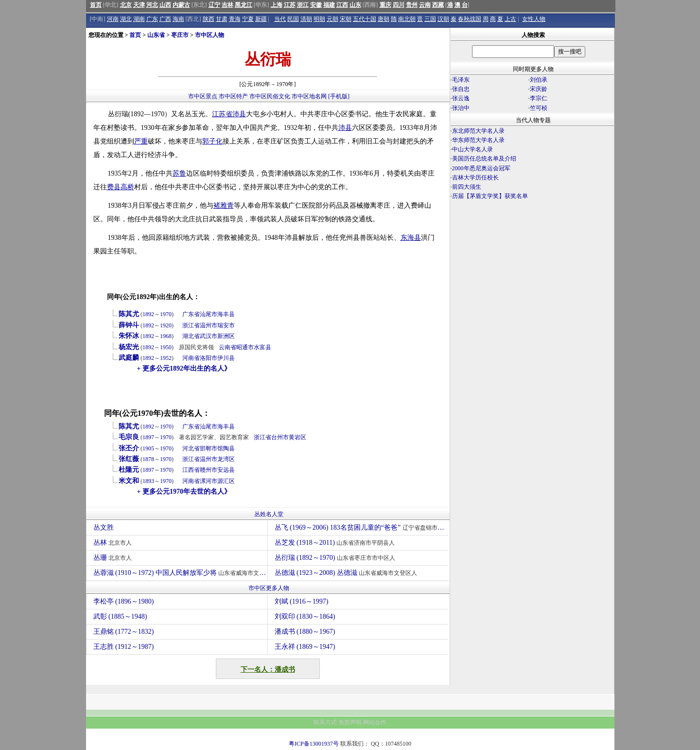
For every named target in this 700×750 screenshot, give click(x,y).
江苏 (290, 5)
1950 (166, 347)
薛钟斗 (129, 325)
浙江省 (191, 325)
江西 (342, 5)
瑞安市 (226, 325)
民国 (293, 19)
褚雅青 (224, 205)
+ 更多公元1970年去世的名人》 (184, 491)
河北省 (191, 448)
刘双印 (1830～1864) (305, 616)
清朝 (306, 19)
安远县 (226, 470)
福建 (329, 5)
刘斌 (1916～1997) (302, 601)
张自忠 (461, 89)
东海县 (411, 238)
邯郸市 (209, 448)
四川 (399, 5)
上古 (510, 19)
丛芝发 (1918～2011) (336, 543)
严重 (141, 141)
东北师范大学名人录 (478, 131)
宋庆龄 (539, 89)
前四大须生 (467, 187)
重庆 (385, 5)
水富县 (262, 347)
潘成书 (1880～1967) (305, 632)
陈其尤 (129, 314)
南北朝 (407, 19)
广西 (165, 19)
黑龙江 (244, 5)
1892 (148, 314)
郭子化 (212, 141)
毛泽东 (461, 80)
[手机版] (339, 96)
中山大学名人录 (472, 149)
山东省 (156, 35)
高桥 (127, 187)
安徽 (316, 5)
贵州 (412, 5)
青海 (235, 19)
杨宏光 (129, 347)
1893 (148, 481)
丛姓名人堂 (269, 514)
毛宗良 (129, 437)
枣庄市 (180, 35)
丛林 (114, 543)
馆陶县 (226, 448)
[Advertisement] (532, 286)
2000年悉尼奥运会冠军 (481, 168)
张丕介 (129, 448)
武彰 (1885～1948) (120, 616)
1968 (166, 336)
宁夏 (248, 19)
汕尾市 (209, 314)
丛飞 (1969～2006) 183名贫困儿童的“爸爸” (362, 527)
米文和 (129, 481)
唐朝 (384, 19)
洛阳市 (209, 358)
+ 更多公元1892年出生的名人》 (184, 368)
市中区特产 (233, 96)
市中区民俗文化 (270, 96)
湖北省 (191, 336)
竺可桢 (539, 108)
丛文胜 (105, 527)
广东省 (191, 314)
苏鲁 (179, 173)
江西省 (191, 470)
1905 (148, 448)
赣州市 (209, 470)
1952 (166, 358)
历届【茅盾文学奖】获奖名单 (490, 196)
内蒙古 (181, 5)
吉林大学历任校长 (475, 178)
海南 (178, 19)
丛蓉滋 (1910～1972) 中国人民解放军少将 (180, 573)
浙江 (303, 5)
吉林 (227, 5)
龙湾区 (226, 459)
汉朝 (443, 19)
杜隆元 (129, 470)
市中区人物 (210, 35)
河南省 (191, 358)
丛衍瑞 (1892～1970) (336, 558)
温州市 (209, 325)
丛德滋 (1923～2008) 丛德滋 (347, 573)
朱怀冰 (129, 336)
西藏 (438, 5)
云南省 (227, 347)
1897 (148, 437)
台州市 (280, 437)
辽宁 (214, 5)
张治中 (461, 108)
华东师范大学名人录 (478, 140)
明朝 (319, 19)
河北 (152, 5)
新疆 (261, 19)
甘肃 (222, 19)
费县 (114, 187)
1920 (166, 325)
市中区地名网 (309, 96)
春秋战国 (470, 19)
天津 (139, 5)
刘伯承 (539, 80)
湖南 (139, 19)
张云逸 (461, 98)
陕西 (209, 19)
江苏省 (222, 114)
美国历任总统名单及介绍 (484, 159)
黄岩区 (297, 437)
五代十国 (365, 19)
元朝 (332, 19)
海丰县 (226, 314)
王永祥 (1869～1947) (305, 647)
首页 (96, 5)
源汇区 (226, 481)
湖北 (126, 19)
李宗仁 (539, 98)
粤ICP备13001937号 (314, 744)
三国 (430, 19)
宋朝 (346, 19)
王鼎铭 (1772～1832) (124, 632)
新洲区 (226, 336)
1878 (148, 459)
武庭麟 (129, 358)
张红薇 (129, 459)
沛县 (239, 114)
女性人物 (534, 19)
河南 (113, 19)
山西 (165, 5)
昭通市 (245, 347)
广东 (152, 19)
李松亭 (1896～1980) (124, 601)
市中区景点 (203, 96)
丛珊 (114, 558)
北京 (126, 5)
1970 (166, 314)
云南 (425, 5)
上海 (277, 5)
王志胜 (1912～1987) (124, 647)
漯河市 (209, 481)
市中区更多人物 (269, 588)
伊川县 (226, 358)
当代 (280, 19)
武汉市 (209, 336)
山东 (355, 5)
